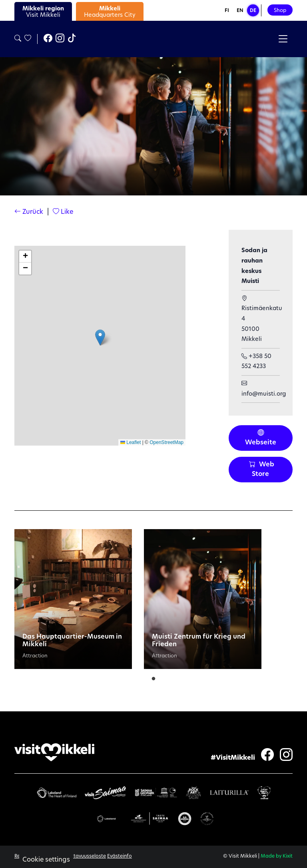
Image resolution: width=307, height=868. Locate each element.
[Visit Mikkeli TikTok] (72, 39)
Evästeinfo (120, 856)
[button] (100, 337)
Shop (280, 11)
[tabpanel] (73, 599)
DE (253, 11)
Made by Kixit (277, 856)
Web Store (262, 470)
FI (227, 11)
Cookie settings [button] (46, 860)
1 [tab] (153, 677)
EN (240, 11)
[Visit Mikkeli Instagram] (60, 39)
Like (63, 212)
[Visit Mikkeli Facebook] (48, 39)
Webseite (261, 438)
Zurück (29, 212)
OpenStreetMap (166, 442)
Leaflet (131, 442)
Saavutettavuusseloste (79, 856)
